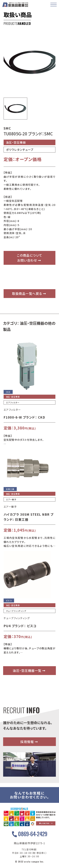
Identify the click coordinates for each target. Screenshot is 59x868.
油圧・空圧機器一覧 (29, 671)
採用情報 (29, 742)
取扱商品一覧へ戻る (29, 294)
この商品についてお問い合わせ (30, 258)
